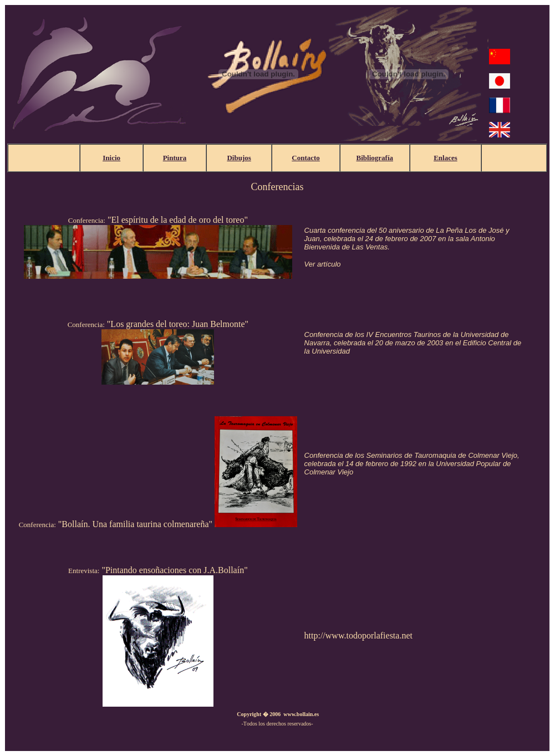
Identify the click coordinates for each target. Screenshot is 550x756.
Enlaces (445, 158)
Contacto (306, 158)
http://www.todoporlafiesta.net (358, 635)
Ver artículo (323, 264)
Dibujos (239, 158)
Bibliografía (375, 158)
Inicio (111, 158)
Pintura (175, 158)
